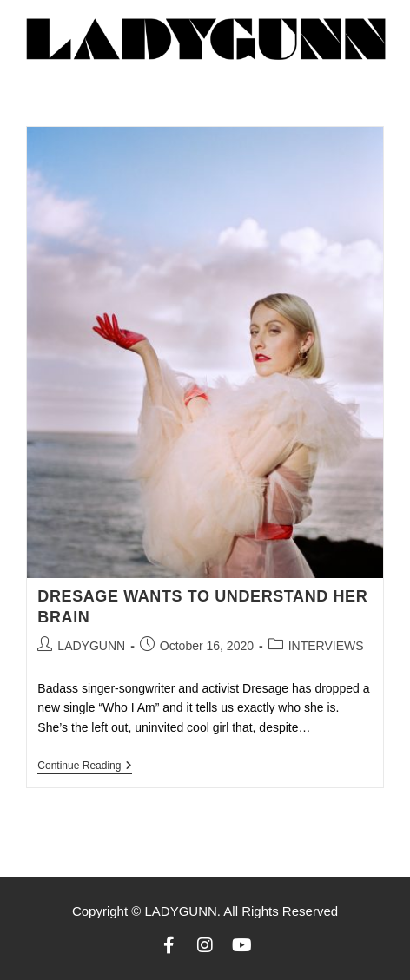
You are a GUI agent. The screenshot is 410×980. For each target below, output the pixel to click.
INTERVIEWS (326, 646)
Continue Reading (85, 766)
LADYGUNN (91, 646)
